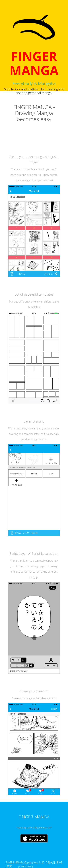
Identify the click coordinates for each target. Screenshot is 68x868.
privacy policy (26, 866)
